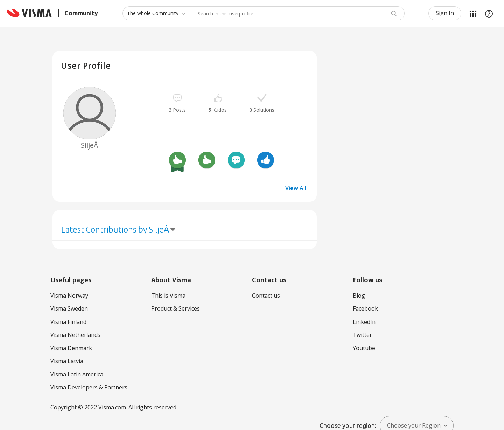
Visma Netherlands (75, 335)
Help (489, 13)
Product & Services (176, 308)
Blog (359, 296)
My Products (473, 13)
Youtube (364, 348)
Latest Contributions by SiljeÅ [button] (115, 230)
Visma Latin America (77, 374)
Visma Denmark (71, 348)
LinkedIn (364, 322)
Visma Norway (69, 296)
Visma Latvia (67, 361)
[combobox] (297, 13)
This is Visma (168, 296)
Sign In (445, 13)
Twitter (362, 335)
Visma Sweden (69, 308)
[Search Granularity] (156, 13)
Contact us (266, 296)
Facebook (365, 308)
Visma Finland (68, 322)
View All (296, 188)
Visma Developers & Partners (89, 387)
